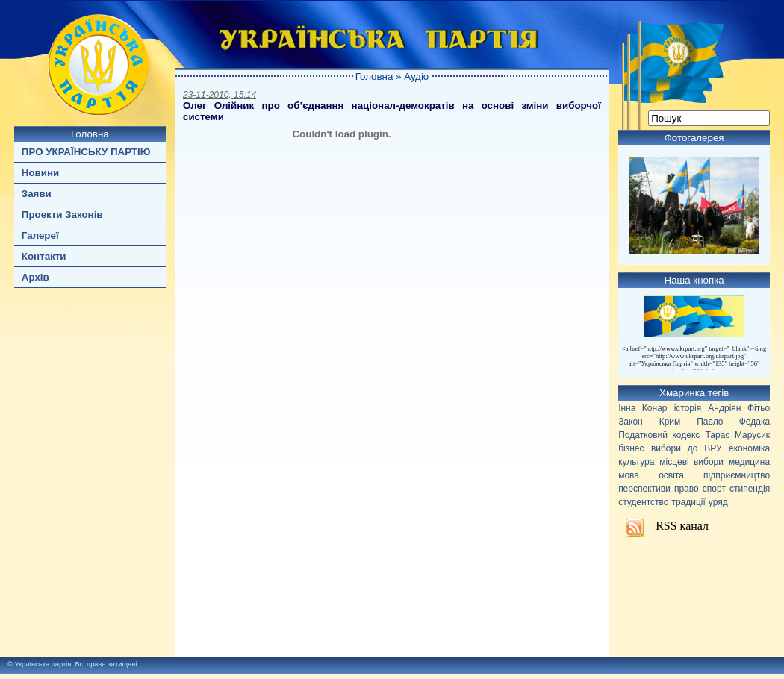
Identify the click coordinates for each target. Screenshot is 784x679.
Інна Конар (643, 408)
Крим (670, 422)
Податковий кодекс (659, 435)
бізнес (631, 448)
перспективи (644, 489)
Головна (90, 134)
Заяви (37, 194)
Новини (40, 173)
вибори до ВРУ (687, 448)
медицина (749, 462)
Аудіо (416, 76)
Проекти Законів (62, 215)
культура (636, 462)
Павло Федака (733, 422)
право (687, 489)
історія (688, 408)
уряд (718, 502)
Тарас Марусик (738, 435)
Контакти (44, 256)
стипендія (750, 489)
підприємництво (737, 475)
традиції (688, 502)
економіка (749, 448)
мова (629, 475)
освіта (671, 475)
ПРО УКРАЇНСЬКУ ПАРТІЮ (86, 152)
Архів (35, 277)
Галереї (40, 235)
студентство (643, 502)
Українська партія (43, 664)
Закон (631, 422)
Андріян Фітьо (739, 408)
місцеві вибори (691, 462)
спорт (714, 489)
